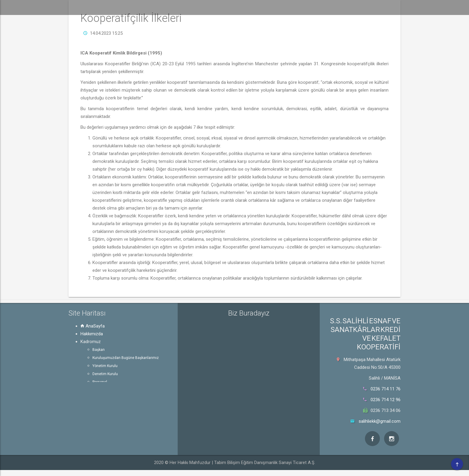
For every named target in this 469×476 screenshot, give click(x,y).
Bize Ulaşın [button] (444, 7)
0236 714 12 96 (386, 400)
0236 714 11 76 (386, 389)
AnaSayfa (93, 326)
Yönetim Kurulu (105, 366)
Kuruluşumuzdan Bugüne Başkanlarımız (126, 358)
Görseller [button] (406, 7)
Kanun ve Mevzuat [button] (360, 7)
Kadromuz (91, 342)
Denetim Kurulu (105, 374)
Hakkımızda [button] (184, 7)
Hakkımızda (92, 334)
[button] (154, 7)
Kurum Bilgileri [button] (308, 7)
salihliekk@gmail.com (380, 421)
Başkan (99, 350)
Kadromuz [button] (221, 7)
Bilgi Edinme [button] (262, 7)
